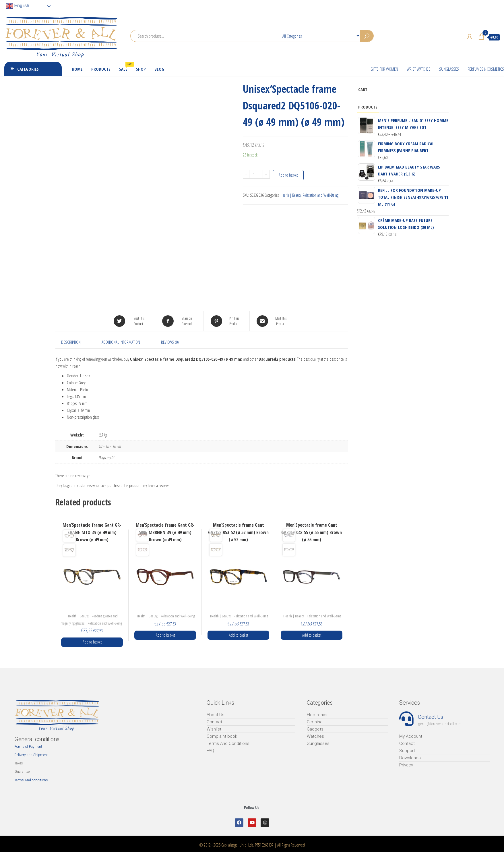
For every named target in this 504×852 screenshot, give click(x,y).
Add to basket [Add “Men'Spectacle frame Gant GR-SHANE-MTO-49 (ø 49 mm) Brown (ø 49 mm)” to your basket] (92, 642)
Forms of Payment (28, 747)
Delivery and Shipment (31, 755)
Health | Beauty (291, 195)
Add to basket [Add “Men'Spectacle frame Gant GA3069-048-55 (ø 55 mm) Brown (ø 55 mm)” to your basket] (312, 635)
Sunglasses (449, 69)
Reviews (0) (170, 342)
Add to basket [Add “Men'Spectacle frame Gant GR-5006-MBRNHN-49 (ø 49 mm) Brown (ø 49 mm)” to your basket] (165, 635)
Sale (125, 67)
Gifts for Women (384, 69)
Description (71, 342)
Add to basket (288, 175)
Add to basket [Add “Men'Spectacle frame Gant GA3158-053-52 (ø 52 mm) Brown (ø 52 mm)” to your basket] (239, 635)
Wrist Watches (419, 69)
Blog (159, 69)
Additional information (121, 342)
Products (101, 69)
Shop (141, 69)
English (18, 6)
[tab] (75, 342)
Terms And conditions (31, 780)
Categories (28, 69)
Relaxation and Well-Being (320, 195)
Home (77, 69)
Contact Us (430, 717)
